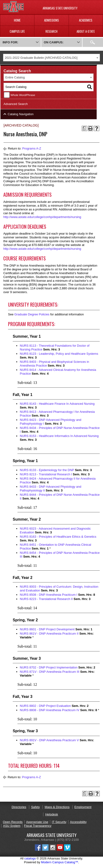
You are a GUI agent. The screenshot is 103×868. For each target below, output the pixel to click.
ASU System (12, 826)
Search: (93, 42)
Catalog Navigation (21, 114)
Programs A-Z (32, 148)
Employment (83, 807)
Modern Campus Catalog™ (60, 862)
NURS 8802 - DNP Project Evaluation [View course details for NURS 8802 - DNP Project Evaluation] (45, 706)
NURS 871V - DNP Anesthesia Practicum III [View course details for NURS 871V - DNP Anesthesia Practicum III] (50, 672)
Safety (35, 807)
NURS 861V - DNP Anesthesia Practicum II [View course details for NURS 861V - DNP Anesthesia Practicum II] (49, 634)
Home (17, 20)
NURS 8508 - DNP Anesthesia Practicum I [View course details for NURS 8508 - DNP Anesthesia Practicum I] (49, 595)
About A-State (86, 31)
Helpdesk (52, 814)
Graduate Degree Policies (32, 314)
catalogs (30, 858)
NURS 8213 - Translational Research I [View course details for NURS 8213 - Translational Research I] (46, 474)
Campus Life (17, 31)
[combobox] (51, 58)
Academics (86, 20)
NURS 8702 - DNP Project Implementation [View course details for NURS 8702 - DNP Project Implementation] (49, 667)
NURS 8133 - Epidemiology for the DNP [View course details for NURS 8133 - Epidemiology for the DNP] (47, 470)
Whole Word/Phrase (23, 95)
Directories (19, 807)
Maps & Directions (57, 807)
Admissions (51, 20)
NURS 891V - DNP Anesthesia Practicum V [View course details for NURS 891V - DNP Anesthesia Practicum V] (49, 740)
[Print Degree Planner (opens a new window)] (84, 128)
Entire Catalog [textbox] (15, 77)
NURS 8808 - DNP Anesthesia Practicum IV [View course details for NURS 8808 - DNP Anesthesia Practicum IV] (50, 710)
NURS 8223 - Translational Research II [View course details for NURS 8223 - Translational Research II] (46, 599)
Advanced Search (16, 104)
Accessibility (78, 822)
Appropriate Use (37, 822)
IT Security (59, 822)
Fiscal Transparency (38, 826)
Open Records (13, 822)
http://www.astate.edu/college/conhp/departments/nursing (42, 217)
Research (51, 31)
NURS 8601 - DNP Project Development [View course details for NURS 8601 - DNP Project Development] (47, 629)
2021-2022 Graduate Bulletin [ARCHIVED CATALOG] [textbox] (41, 58)
